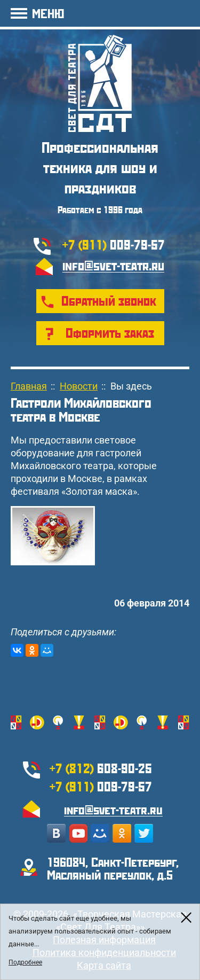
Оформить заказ (110, 332)
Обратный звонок (109, 300)
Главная (29, 386)
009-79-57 (114, 244)
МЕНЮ (48, 13)
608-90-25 (101, 768)
